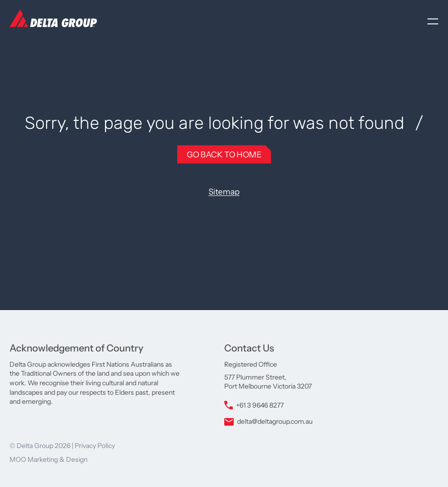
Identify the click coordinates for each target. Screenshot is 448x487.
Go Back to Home (224, 154)
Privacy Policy (95, 446)
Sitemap (224, 191)
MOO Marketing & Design (48, 459)
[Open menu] (433, 21)
